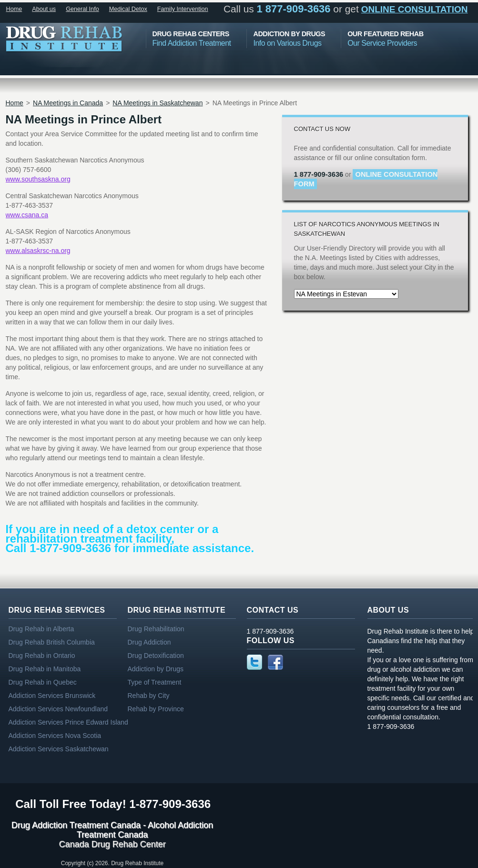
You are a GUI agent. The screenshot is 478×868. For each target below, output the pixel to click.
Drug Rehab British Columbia (52, 642)
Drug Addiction (149, 642)
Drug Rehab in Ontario (42, 656)
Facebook (275, 662)
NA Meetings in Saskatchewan (158, 103)
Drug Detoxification (156, 656)
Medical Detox (128, 9)
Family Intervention (183, 9)
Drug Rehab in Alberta (41, 629)
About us (44, 9)
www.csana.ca (27, 215)
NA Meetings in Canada (68, 103)
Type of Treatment (155, 682)
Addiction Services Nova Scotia (55, 736)
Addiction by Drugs (156, 669)
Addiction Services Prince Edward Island (68, 722)
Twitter (254, 662)
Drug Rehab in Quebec (43, 682)
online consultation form (366, 179)
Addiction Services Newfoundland (58, 709)
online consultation (415, 9)
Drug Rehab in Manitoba (45, 669)
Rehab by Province (156, 709)
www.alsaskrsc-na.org (38, 251)
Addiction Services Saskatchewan (59, 749)
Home (14, 9)
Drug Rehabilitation (156, 629)
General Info (82, 9)
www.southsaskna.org (38, 179)
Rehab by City (149, 696)
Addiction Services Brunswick (52, 696)
